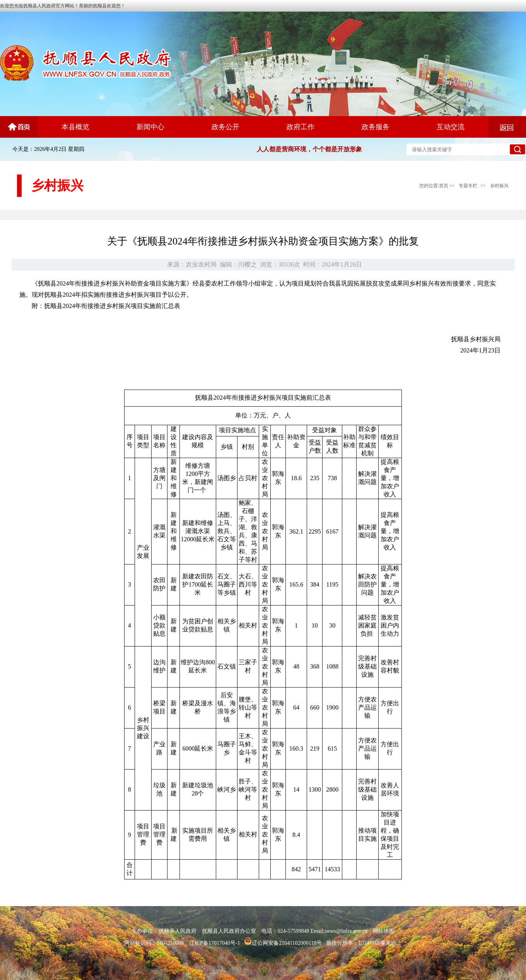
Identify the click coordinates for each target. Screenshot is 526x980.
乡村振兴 (499, 186)
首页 (444, 186)
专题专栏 (468, 186)
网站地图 (384, 931)
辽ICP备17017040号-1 (214, 943)
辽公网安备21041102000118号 (283, 943)
